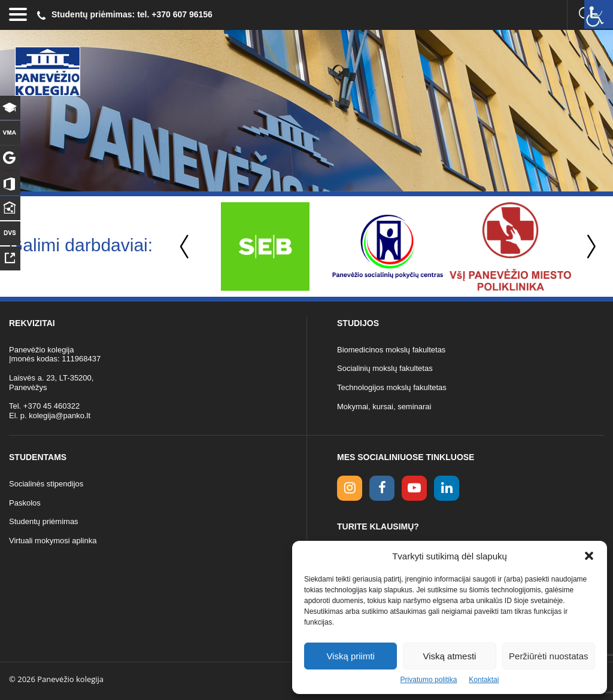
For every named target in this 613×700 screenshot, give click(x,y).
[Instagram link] (350, 488)
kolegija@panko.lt (60, 416)
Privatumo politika (429, 680)
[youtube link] (414, 488)
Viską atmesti (450, 656)
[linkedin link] (447, 488)
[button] (589, 556)
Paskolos (25, 503)
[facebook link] (382, 488)
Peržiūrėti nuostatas (549, 656)
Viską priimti (350, 656)
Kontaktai (484, 680)
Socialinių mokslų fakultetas (385, 368)
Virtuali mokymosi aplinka (53, 541)
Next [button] (589, 247)
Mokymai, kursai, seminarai (384, 407)
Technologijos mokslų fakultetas (392, 387)
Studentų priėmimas (44, 521)
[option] (265, 246)
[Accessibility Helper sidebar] (599, 14)
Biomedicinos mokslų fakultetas (391, 350)
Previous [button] (186, 247)
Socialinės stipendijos (46, 484)
